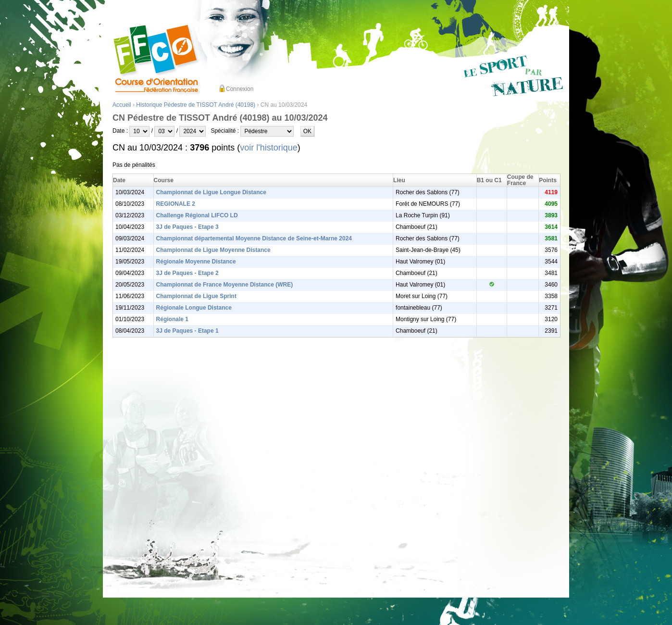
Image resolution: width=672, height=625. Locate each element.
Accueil (122, 105)
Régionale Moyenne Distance (196, 262)
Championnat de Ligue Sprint (196, 296)
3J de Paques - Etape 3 (187, 227)
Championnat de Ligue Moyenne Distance (213, 250)
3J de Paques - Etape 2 (187, 273)
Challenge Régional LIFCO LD (197, 215)
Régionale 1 (172, 319)
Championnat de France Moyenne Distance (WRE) (225, 285)
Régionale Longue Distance (194, 308)
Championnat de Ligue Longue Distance (211, 192)
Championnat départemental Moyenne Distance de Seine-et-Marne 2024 (254, 238)
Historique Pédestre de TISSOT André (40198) (196, 105)
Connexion (240, 89)
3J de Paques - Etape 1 (187, 331)
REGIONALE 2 (176, 204)
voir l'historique (269, 148)
